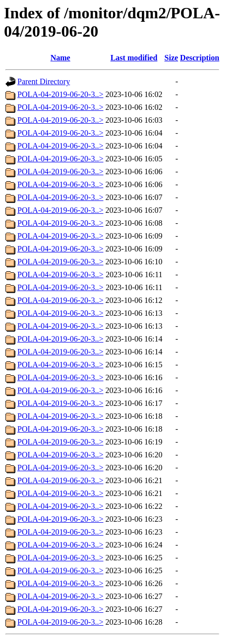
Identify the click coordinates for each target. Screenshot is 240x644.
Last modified (134, 58)
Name (60, 58)
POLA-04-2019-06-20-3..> (60, 94)
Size (172, 58)
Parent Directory (44, 81)
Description (200, 58)
